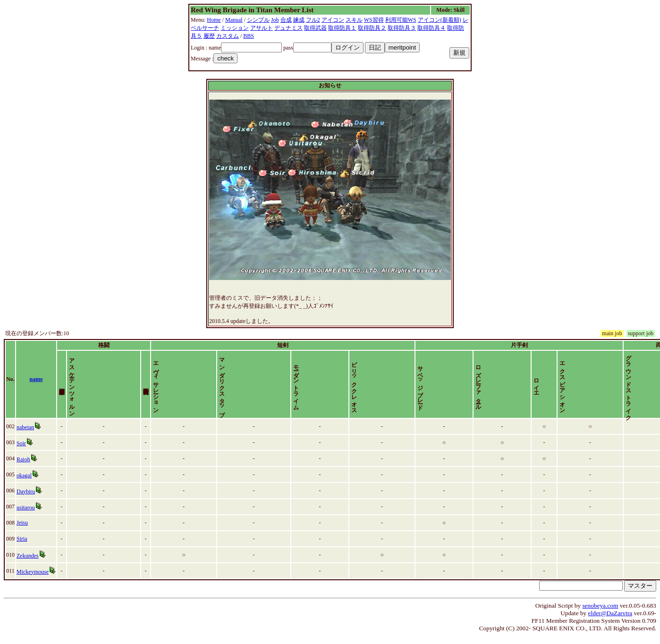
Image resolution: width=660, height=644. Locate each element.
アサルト (262, 28)
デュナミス (288, 28)
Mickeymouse (35, 580)
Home (214, 20)
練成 (299, 20)
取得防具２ (372, 28)
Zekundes (30, 564)
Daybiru (28, 500)
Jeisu (25, 531)
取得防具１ (342, 28)
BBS (249, 36)
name (47, 383)
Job (275, 20)
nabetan (28, 435)
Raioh (26, 467)
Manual (234, 20)
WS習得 (374, 20)
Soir (24, 451)
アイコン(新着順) (440, 20)
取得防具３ (402, 28)
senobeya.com (600, 614)
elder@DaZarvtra (610, 621)
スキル (354, 20)
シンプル (258, 20)
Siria (24, 547)
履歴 (209, 36)
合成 (286, 20)
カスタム (228, 36)
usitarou (28, 516)
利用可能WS (401, 20)
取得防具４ (432, 28)
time (644, 383)
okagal (26, 483)
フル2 (313, 20)
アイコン (333, 20)
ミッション (235, 28)
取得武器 (315, 28)
